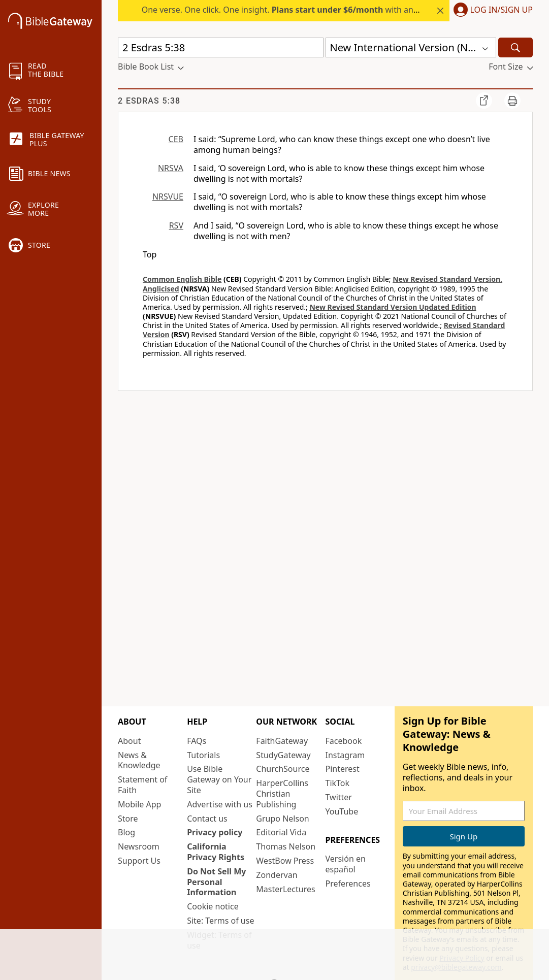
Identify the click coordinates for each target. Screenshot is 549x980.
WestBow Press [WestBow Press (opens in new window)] (285, 861)
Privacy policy (215, 832)
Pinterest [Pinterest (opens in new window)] (343, 769)
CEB (176, 139)
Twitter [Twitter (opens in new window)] (339, 797)
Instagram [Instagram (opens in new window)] (345, 755)
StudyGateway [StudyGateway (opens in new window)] (283, 755)
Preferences (348, 884)
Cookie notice (213, 906)
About (129, 741)
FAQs (197, 741)
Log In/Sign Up (502, 10)
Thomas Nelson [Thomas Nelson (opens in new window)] (286, 846)
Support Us (139, 861)
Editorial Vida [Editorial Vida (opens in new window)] (281, 832)
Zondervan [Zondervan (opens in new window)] (277, 875)
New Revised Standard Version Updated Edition (393, 307)
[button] (491, 11)
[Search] (515, 47)
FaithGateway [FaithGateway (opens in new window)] (282, 741)
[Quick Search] (221, 47)
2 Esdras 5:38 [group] (149, 101)
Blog (126, 832)
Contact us (207, 819)
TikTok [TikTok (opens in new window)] (338, 783)
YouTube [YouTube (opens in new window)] (342, 811)
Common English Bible (182, 279)
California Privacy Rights (216, 852)
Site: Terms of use (220, 921)
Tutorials (203, 755)
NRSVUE (168, 197)
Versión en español (346, 864)
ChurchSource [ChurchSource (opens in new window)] (283, 769)
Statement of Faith (142, 785)
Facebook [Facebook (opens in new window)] (344, 741)
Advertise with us (220, 804)
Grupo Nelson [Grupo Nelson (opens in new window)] (282, 819)
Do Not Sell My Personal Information (216, 882)
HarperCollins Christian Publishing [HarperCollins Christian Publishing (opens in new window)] (282, 794)
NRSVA (171, 168)
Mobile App (139, 804)
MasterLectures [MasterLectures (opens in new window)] (285, 889)
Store (128, 819)
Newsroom (139, 846)
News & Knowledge (139, 760)
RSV (176, 225)
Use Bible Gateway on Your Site (219, 779)
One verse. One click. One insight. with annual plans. (298, 10)
